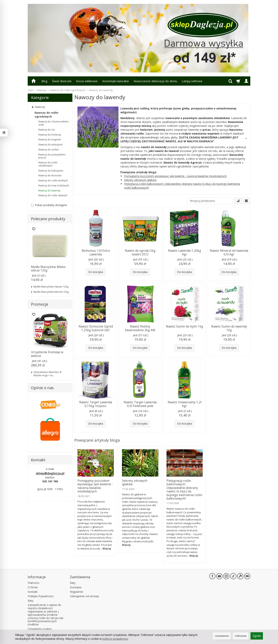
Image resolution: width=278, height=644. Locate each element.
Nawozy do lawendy (49, 191)
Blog (44, 81)
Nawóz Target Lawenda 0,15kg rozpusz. (96, 404)
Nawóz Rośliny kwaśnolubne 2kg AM (140, 328)
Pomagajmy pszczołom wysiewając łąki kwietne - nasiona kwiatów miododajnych (175, 176)
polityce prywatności (115, 639)
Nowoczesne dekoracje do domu (155, 81)
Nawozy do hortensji (50, 135)
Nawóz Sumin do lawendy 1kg (229, 328)
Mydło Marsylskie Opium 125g (51, 287)
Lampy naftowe (192, 81)
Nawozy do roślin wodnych (53, 180)
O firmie (33, 587)
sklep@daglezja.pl (50, 473)
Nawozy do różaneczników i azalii (54, 123)
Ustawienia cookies (40, 629)
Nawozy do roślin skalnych (53, 195)
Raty (30, 601)
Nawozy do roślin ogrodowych (46, 115)
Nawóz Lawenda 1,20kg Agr (184, 252)
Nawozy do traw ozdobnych (54, 186)
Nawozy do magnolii (50, 139)
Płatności (33, 583)
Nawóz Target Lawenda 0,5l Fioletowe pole (140, 404)
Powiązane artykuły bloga (97, 440)
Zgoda (257, 636)
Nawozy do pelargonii (50, 145)
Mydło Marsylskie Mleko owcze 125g (48, 269)
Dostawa (76, 587)
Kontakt (33, 592)
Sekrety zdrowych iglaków (140, 180)
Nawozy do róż (47, 130)
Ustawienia (222, 636)
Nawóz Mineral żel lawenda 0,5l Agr (229, 252)
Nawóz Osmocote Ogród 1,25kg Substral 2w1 (96, 328)
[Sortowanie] (238, 201)
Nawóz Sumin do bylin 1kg (184, 326)
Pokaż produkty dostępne (49, 205)
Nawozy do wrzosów (50, 175)
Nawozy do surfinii (48, 150)
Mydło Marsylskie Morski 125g (51, 292)
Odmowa (241, 636)
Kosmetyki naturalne (116, 81)
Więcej (107, 548)
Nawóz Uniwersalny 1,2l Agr (184, 404)
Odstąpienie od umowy (84, 596)
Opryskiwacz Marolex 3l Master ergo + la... (47, 374)
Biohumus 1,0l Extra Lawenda (96, 252)
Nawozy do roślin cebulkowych (48, 164)
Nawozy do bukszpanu (51, 171)
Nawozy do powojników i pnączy (52, 156)
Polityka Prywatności (41, 596)
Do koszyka (96, 272)
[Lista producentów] (210, 201)
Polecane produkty (48, 219)
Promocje (40, 304)
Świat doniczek (62, 81)
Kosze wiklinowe (87, 81)
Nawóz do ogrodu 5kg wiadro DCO (140, 252)
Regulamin (76, 592)
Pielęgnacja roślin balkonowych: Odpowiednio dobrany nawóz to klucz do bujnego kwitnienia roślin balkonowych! (184, 490)
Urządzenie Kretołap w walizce (47, 354)
